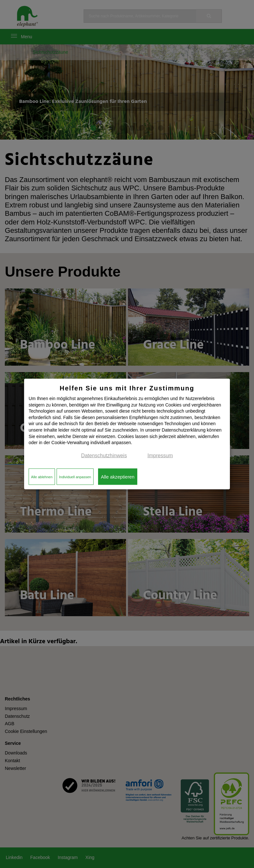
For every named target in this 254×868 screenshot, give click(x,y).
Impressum (160, 455)
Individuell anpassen (75, 477)
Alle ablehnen (42, 477)
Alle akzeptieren (118, 477)
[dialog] (127, 434)
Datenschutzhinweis (104, 455)
